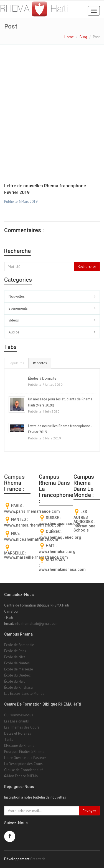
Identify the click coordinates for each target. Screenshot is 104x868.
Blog (83, 37)
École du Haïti (15, 681)
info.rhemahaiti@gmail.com (36, 624)
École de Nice (15, 657)
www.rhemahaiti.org (57, 551)
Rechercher (87, 266)
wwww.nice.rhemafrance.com (31, 539)
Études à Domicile (42, 378)
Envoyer (89, 811)
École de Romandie (19, 645)
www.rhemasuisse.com (60, 524)
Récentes (40, 363)
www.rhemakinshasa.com (62, 569)
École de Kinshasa (18, 687)
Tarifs (9, 739)
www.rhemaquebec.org (60, 537)
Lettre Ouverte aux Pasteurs (25, 758)
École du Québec (17, 675)
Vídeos (14, 320)
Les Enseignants (17, 721)
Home (69, 37)
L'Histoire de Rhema (19, 746)
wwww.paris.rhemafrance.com (32, 511)
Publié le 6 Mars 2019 (21, 202)
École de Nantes (17, 663)
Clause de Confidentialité (24, 770)
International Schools (85, 528)
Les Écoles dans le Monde (24, 694)
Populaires (16, 363)
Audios (14, 332)
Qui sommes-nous (19, 715)
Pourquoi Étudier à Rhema (24, 752)
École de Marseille (19, 669)
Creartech (38, 859)
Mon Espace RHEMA (21, 776)
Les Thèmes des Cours (22, 727)
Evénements (18, 308)
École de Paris (15, 651)
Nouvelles (17, 296)
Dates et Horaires (18, 733)
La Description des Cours (23, 764)
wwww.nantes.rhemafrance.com (33, 525)
